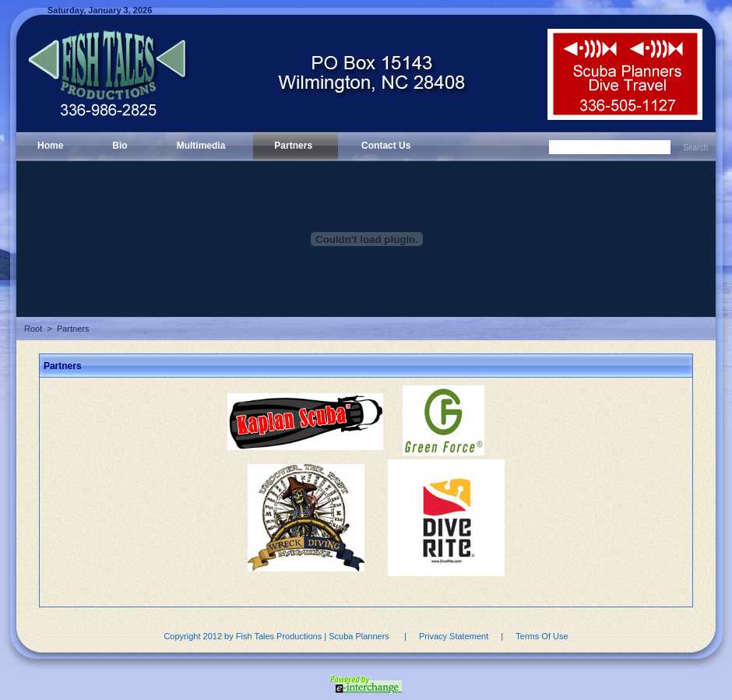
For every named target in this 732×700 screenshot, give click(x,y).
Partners (73, 329)
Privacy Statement (454, 636)
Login (666, 10)
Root (33, 329)
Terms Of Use (542, 636)
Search (695, 148)
